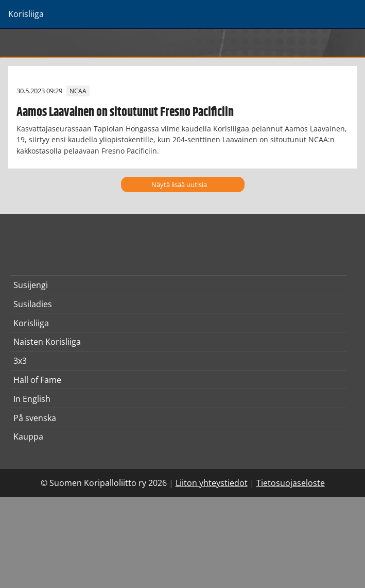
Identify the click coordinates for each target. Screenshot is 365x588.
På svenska (35, 418)
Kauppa (28, 436)
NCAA (78, 91)
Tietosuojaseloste (291, 483)
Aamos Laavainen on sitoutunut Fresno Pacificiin (125, 112)
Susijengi (31, 285)
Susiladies (33, 304)
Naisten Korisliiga (47, 342)
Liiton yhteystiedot (212, 483)
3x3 (20, 361)
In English (32, 399)
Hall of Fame (37, 380)
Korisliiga (31, 323)
